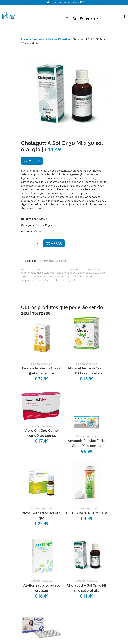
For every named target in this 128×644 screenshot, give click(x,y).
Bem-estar (39, 39)
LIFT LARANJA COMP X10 (87, 513)
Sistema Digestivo (59, 39)
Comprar (32, 161)
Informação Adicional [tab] (53, 261)
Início (24, 39)
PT (88, 19)
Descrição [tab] (30, 261)
